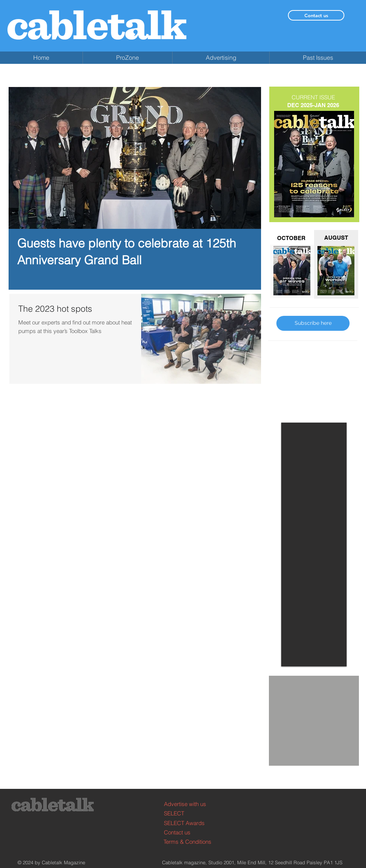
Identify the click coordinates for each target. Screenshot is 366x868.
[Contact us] (316, 15)
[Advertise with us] (192, 804)
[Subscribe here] (313, 323)
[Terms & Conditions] (192, 842)
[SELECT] (192, 813)
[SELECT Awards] (192, 823)
